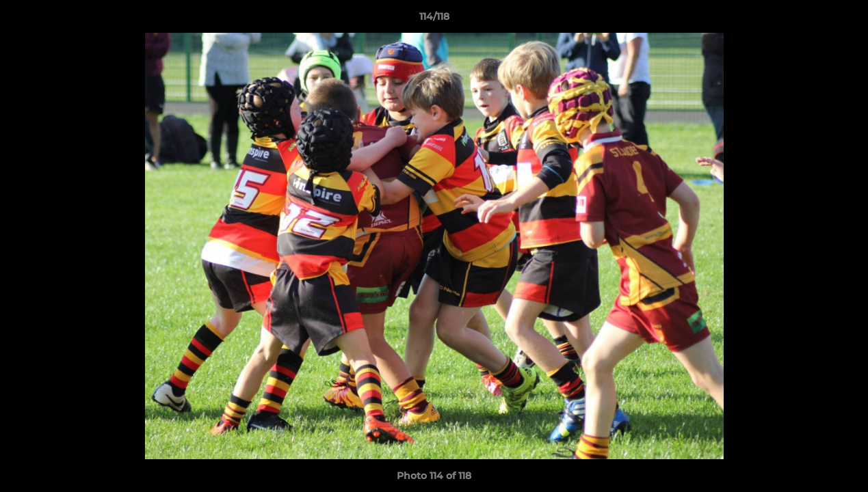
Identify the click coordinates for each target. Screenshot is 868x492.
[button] (843, 20)
